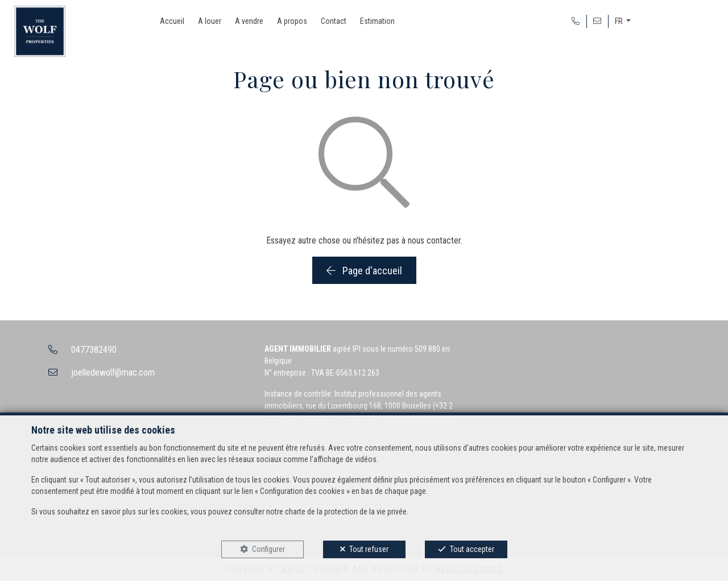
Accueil (172, 21)
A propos (292, 21)
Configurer (268, 549)
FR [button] (620, 21)
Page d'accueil (364, 271)
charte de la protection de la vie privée (346, 512)
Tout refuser (369, 549)
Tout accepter (472, 549)
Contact (334, 21)
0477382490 (94, 350)
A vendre (249, 21)
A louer (210, 21)
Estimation (377, 21)
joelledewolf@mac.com (113, 372)
